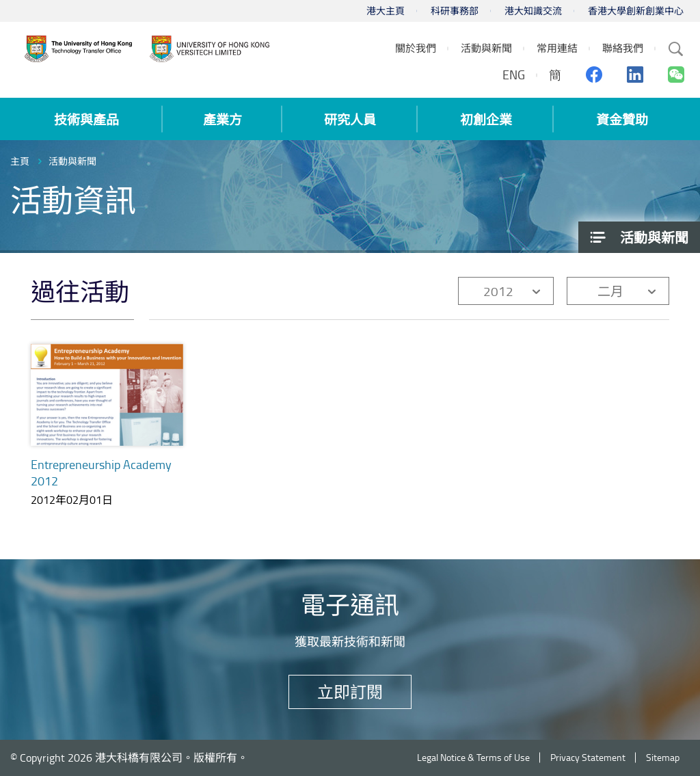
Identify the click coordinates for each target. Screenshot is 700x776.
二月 (610, 291)
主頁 (20, 161)
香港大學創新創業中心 (636, 11)
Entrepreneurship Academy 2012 (101, 472)
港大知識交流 (533, 11)
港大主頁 (386, 11)
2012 (498, 291)
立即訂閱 (350, 692)
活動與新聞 (72, 161)
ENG (514, 75)
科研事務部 (455, 11)
